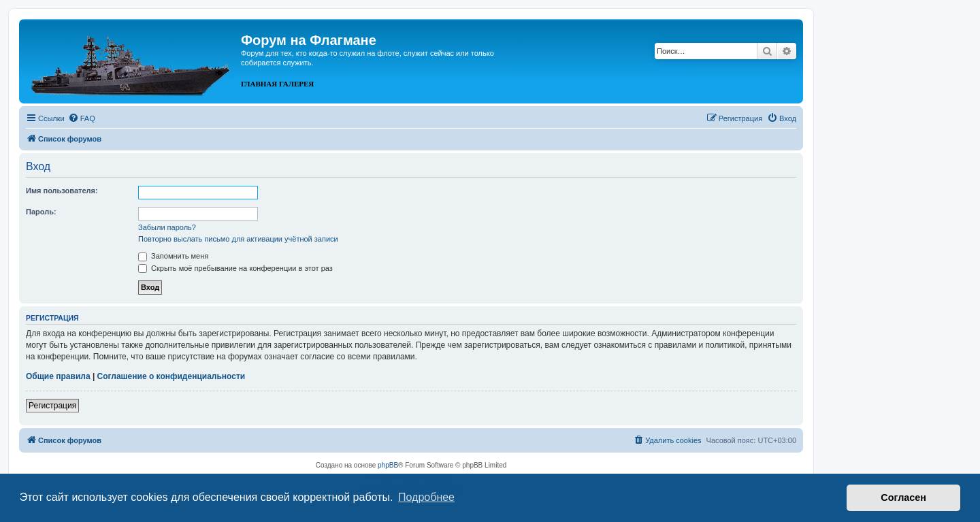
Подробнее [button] (426, 497)
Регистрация (52, 406)
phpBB (388, 465)
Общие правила (58, 376)
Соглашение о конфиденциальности (171, 376)
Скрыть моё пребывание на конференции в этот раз (235, 268)
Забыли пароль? (167, 227)
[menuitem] (82, 118)
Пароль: (41, 212)
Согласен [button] (903, 497)
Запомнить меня (173, 256)
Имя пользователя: (62, 191)
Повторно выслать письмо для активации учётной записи (238, 239)
